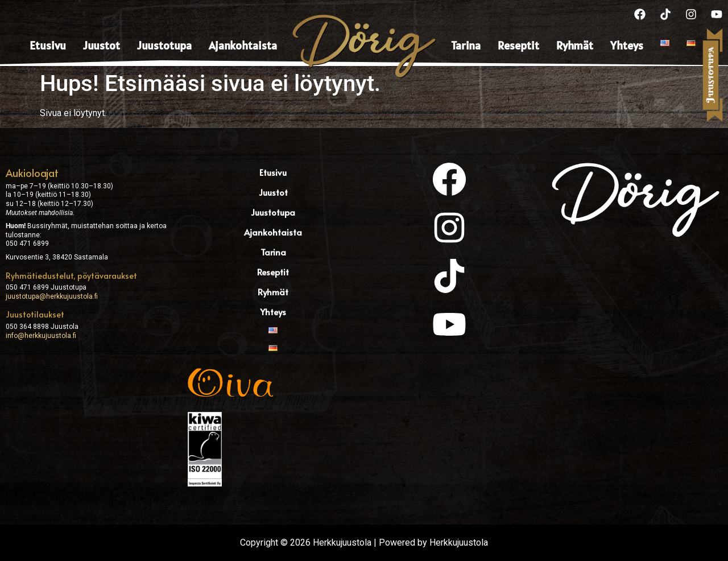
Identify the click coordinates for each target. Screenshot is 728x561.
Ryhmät (575, 46)
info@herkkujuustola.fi (41, 336)
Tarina (466, 46)
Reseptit (518, 46)
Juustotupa (164, 46)
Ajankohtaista (243, 46)
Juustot (102, 46)
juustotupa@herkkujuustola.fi (52, 296)
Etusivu (48, 46)
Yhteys (627, 46)
